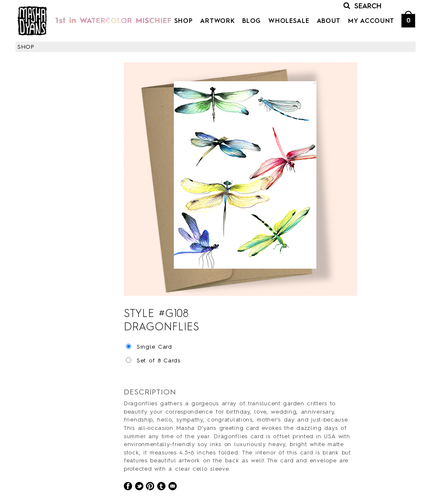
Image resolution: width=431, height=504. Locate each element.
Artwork (217, 21)
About (329, 21)
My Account (371, 21)
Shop (184, 21)
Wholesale (289, 21)
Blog (252, 21)
